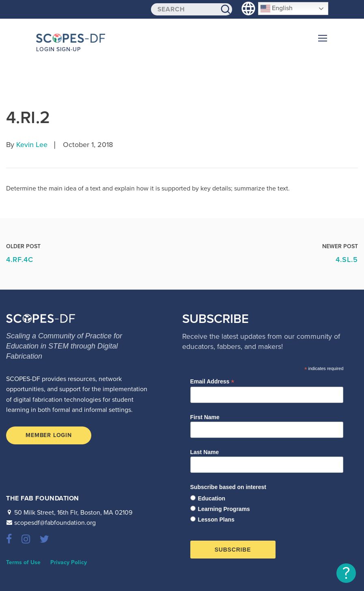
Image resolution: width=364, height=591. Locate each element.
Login (45, 49)
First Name (205, 417)
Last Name (205, 452)
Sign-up (69, 49)
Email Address (212, 382)
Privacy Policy (69, 562)
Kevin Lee (32, 145)
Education (212, 498)
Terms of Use (23, 562)
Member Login (49, 435)
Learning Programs (224, 509)
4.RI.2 (28, 118)
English (277, 9)
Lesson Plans (216, 520)
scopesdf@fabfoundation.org (55, 523)
